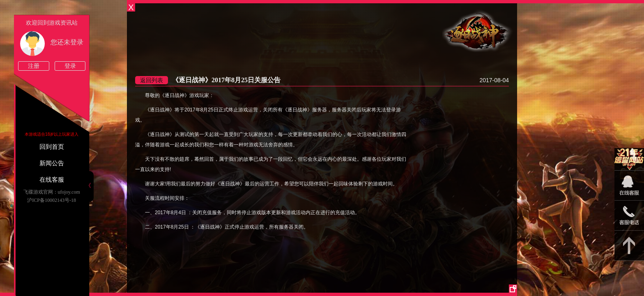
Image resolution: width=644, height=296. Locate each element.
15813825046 (629, 216)
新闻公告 (52, 163)
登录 (70, 66)
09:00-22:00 (629, 190)
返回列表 (152, 80)
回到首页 (52, 147)
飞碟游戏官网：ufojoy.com (52, 192)
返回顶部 (629, 246)
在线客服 (52, 180)
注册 (34, 66)
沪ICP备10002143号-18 (52, 200)
